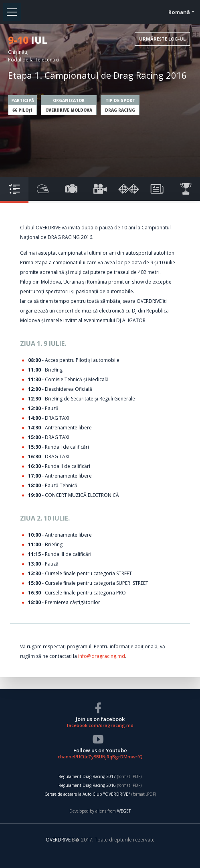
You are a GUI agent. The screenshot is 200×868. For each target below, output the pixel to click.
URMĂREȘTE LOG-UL (162, 39)
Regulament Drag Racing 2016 (87, 785)
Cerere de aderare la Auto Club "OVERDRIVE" (87, 794)
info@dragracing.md (102, 656)
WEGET (124, 811)
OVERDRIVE (59, 840)
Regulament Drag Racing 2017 (87, 776)
